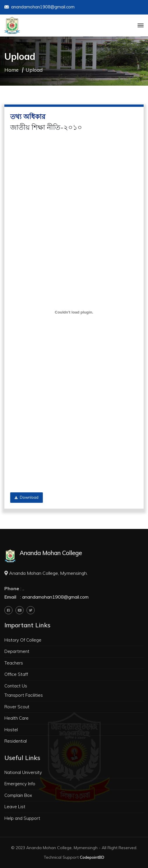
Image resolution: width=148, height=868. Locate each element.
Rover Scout (17, 707)
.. (23, 588)
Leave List (15, 807)
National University (23, 772)
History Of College (23, 640)
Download (27, 497)
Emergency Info (20, 784)
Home (12, 70)
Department (17, 651)
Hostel (11, 730)
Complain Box (18, 795)
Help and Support (22, 818)
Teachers (14, 663)
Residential (16, 741)
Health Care (16, 718)
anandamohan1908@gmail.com (39, 7)
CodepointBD (92, 857)
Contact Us (16, 686)
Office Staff (16, 674)
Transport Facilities (24, 695)
